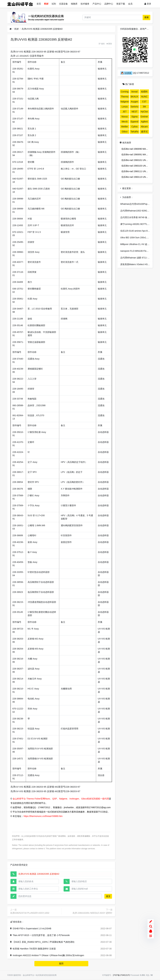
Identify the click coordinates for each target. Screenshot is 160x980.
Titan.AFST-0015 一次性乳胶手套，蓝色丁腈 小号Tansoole (41, 935)
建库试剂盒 (144, 132)
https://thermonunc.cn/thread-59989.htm (43, 816)
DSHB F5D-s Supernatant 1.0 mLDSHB (32, 929)
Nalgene (125, 102)
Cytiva (134, 127)
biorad (134, 92)
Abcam (144, 127)
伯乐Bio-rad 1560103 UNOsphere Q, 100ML (136, 166)
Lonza (125, 107)
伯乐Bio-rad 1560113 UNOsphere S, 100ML (136, 177)
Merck (125, 122)
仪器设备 (63, 4)
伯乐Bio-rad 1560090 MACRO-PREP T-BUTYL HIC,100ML (136, 149)
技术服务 (85, 4)
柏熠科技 (144, 92)
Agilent (144, 122)
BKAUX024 (134, 97)
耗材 (46, 4)
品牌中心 (109, 4)
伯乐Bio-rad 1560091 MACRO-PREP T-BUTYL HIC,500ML (136, 154)
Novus (125, 117)
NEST (134, 112)
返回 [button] (61, 963)
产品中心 (97, 4)
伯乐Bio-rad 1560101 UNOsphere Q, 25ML (136, 160)
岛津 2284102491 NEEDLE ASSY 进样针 (92, 913)
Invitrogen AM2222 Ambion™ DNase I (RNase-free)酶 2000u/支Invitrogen (48, 955)
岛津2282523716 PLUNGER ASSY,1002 (30, 913)
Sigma (135, 117)
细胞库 (74, 4)
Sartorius (134, 107)
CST (144, 102)
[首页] (11, 29)
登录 (148, 4)
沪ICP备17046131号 (121, 975)
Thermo (125, 97)
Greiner (144, 117)
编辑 (102, 44)
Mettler (125, 127)
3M (144, 107)
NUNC (144, 97)
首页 (39, 4)
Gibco (125, 132)
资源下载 (121, 4)
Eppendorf (134, 122)
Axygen (134, 102)
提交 (108, 896)
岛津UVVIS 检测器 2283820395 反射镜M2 (42, 29)
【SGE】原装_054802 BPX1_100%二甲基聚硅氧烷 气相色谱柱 (44, 942)
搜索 (147, 17)
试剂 (54, 4)
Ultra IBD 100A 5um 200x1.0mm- (136, 238)
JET (125, 112)
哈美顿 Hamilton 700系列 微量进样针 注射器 (34, 949)
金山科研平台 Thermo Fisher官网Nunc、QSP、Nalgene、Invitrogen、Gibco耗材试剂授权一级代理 (61, 799)
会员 (130, 4)
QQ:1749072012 (135, 73)
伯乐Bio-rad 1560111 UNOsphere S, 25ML (136, 171)
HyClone (144, 112)
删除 (109, 44)
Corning (125, 92)
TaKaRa (135, 132)
